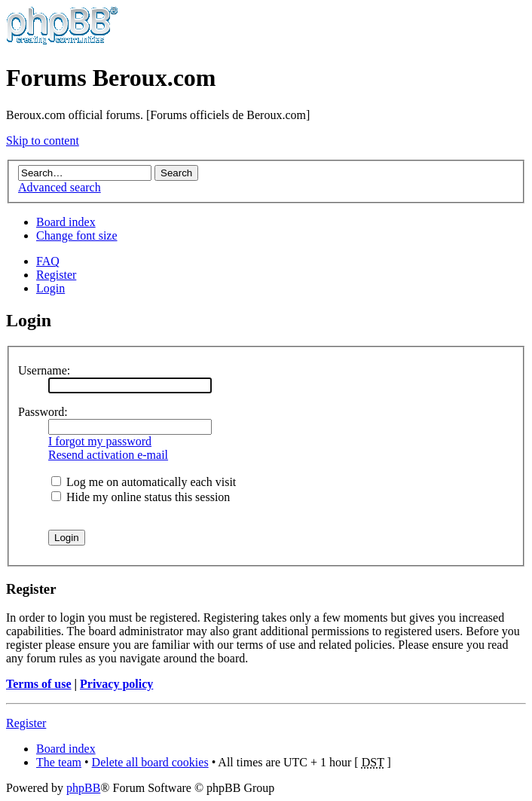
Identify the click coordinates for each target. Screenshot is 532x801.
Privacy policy (116, 684)
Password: (43, 412)
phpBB (83, 788)
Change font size (77, 235)
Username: (44, 370)
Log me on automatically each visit (144, 482)
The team (59, 762)
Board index (66, 222)
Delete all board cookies (150, 762)
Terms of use (39, 684)
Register (56, 275)
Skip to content (43, 141)
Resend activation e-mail (108, 455)
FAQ (48, 261)
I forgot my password (100, 441)
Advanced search (60, 187)
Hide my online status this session (141, 497)
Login (50, 288)
